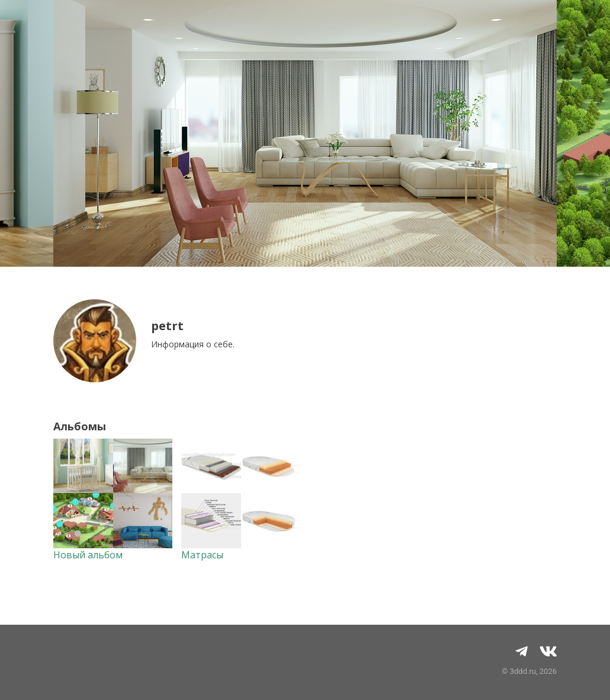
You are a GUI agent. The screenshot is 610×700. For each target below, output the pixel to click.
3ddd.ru (523, 671)
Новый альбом (88, 555)
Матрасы (202, 555)
